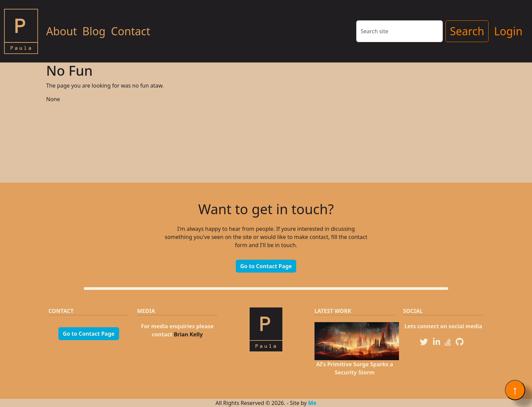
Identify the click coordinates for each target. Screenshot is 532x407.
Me (312, 403)
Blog (94, 31)
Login (508, 31)
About (62, 31)
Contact (131, 31)
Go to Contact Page (266, 266)
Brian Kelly (188, 334)
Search (467, 31)
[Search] (400, 31)
